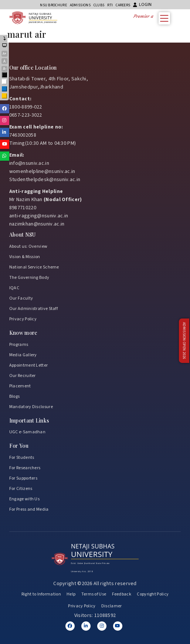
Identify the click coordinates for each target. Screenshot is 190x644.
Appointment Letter (28, 365)
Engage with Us (24, 499)
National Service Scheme (34, 267)
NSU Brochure (53, 5)
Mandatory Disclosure (31, 407)
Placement (20, 386)
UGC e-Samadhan (27, 432)
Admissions (80, 5)
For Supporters (23, 478)
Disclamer (112, 606)
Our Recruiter (23, 376)
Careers (123, 5)
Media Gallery (23, 355)
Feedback (122, 594)
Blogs (15, 396)
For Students (22, 458)
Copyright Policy (153, 594)
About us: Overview (28, 246)
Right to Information (41, 594)
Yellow (5, 96)
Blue (5, 89)
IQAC (14, 288)
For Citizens (21, 489)
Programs (19, 345)
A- (5, 69)
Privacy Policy (23, 319)
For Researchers (25, 468)
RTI (110, 5)
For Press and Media (29, 509)
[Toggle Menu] (166, 18)
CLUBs (99, 5)
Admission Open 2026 (184, 341)
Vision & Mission (25, 257)
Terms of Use (94, 594)
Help (71, 594)
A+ (4, 54)
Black (5, 75)
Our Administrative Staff (33, 309)
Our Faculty (21, 298)
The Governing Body (29, 278)
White (5, 82)
